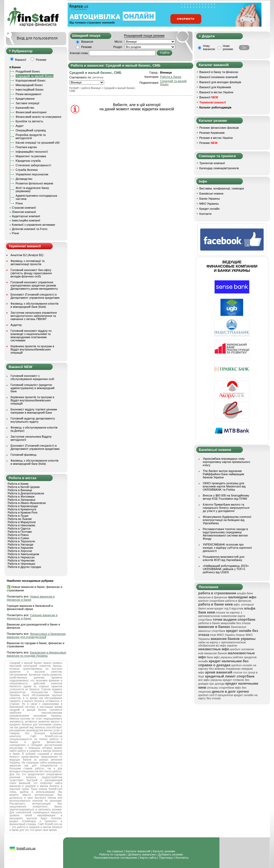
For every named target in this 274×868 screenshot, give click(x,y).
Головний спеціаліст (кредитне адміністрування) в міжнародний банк (33, 388)
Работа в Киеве (18, 484)
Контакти (206, 214)
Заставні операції (28, 103)
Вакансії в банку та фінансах (219, 72)
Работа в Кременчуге (22, 509)
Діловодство (24, 179)
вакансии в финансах (213, 597)
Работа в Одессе (19, 528)
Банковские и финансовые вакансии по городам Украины (37, 654)
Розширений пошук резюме (144, 36)
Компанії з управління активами (34, 225)
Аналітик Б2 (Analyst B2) (27, 255)
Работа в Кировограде (23, 506)
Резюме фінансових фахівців (219, 128)
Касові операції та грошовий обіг (38, 143)
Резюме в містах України (216, 138)
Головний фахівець (24, 455)
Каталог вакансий (138, 851)
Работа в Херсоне (20, 551)
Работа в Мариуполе (22, 522)
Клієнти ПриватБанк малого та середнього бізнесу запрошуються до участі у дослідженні (226, 508)
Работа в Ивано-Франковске (27, 503)
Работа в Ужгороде (21, 544)
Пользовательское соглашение (115, 858)
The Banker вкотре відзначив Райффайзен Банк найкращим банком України (224, 474)
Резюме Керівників (212, 133)
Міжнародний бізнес (29, 85)
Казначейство (25, 108)
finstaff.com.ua (26, 848)
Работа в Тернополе (21, 541)
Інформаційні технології (32, 152)
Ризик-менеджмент (29, 94)
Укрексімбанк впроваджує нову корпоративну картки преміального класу (227, 462)
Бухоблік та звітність (30, 121)
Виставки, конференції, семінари (222, 188)
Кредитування (25, 99)
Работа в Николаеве (22, 525)
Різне (19, 203)
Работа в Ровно (18, 535)
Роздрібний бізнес (28, 71)
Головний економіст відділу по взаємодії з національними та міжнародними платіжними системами (31, 336)
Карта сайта (148, 858)
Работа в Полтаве (20, 532)
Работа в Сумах (19, 538)
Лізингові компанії (24, 212)
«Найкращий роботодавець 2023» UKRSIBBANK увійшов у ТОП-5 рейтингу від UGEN (226, 569)
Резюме (87, 47)
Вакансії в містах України (216, 92)
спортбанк (218, 631)
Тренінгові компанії (212, 163)
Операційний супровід (31, 130)
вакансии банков (216, 653)
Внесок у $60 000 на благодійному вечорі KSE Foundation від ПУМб (226, 497)
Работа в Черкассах (21, 557)
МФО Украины (209, 204)
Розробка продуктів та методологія (31, 136)
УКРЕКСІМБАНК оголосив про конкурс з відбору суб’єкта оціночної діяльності (227, 548)
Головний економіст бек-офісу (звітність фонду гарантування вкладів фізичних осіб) (31, 273)
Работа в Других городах (24, 567)
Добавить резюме (171, 854)
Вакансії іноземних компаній (219, 77)
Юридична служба (28, 161)
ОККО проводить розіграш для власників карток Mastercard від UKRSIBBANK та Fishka (224, 486)
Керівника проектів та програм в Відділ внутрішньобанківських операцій (32, 349)
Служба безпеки (27, 170)
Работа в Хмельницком (23, 554)
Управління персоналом (32, 174)
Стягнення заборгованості (33, 165)
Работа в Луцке (18, 516)
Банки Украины (210, 199)
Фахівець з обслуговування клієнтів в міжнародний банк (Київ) (35, 305)
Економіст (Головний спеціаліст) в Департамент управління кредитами (35, 296)
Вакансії (209, 97)
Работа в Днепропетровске (26, 493)
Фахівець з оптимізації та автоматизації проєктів (28, 263)
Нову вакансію (209, 47)
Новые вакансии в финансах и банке (31, 598)
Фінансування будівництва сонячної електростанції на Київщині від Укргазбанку (227, 520)
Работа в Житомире (21, 496)
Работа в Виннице (20, 490)
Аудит (20, 126)
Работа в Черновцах (22, 564)
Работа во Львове (20, 519)
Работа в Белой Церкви (24, 487)
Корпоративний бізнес (31, 80)
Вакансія (87, 42)
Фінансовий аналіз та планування (38, 117)
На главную (115, 851)
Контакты (182, 858)
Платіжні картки (26, 147)
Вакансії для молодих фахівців (220, 82)
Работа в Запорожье (22, 500)
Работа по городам (113, 854)
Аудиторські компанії (26, 216)
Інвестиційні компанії (26, 220)
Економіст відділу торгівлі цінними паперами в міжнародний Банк (34, 411)
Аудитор (16, 325)
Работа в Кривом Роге (23, 512)
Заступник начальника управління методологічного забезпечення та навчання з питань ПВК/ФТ (34, 316)
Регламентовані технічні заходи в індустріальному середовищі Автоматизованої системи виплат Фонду (226, 534)
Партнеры (166, 858)
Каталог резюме (164, 851)
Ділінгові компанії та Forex (30, 229)
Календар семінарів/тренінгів (219, 168)
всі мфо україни (226, 645)
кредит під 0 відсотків (229, 608)
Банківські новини (211, 193)
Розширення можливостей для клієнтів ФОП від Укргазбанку (224, 558)
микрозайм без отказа (236, 623)
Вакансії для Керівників (215, 87)
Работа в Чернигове (21, 560)
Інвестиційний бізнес (30, 90)
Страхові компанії (24, 208)
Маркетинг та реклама (31, 156)
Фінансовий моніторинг (31, 112)
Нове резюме (228, 47)
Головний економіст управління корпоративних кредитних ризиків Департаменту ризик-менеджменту (34, 285)
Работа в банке (171, 77)
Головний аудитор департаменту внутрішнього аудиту (33, 420)
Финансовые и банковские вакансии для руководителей (36, 635)
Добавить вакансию (142, 854)
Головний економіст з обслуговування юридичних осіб (32, 377)
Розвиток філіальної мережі (34, 183)
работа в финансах (238, 601)
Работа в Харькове (21, 548)
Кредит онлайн (210, 209)
